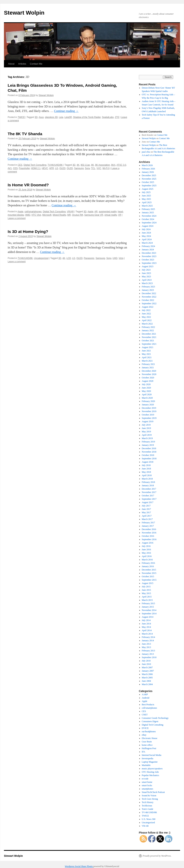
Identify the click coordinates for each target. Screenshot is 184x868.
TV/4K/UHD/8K (55, 165)
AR (96, 212)
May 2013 (146, 647)
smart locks (147, 785)
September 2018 (149, 459)
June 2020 (146, 388)
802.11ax (85, 165)
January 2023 (148, 290)
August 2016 (148, 543)
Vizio (121, 258)
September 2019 (149, 418)
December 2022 (149, 293)
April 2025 (147, 202)
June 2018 (146, 469)
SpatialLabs (108, 117)
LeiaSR (68, 117)
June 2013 (146, 644)
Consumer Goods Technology (155, 718)
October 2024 (148, 219)
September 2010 (149, 657)
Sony (87, 168)
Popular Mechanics (150, 775)
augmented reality (108, 212)
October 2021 (148, 341)
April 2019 (147, 435)
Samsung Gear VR (94, 215)
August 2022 (148, 307)
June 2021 (146, 351)
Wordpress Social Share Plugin (79, 866)
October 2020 (148, 378)
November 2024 (149, 216)
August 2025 (148, 189)
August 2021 (148, 347)
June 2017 (146, 509)
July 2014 (146, 620)
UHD (115, 258)
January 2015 (148, 607)
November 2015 (149, 573)
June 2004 (146, 681)
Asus (41, 117)
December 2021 (149, 334)
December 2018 (149, 448)
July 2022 (146, 310)
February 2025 (148, 209)
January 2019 (148, 445)
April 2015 (147, 597)
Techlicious (147, 806)
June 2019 (146, 428)
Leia (61, 117)
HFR (52, 168)
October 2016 (148, 536)
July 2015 (146, 587)
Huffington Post (149, 748)
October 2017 (148, 496)
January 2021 (148, 368)
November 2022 (149, 297)
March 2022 (147, 324)
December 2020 (149, 371)
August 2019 (148, 421)
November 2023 (149, 256)
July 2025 (146, 192)
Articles (22, 64)
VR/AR (70, 212)
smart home (147, 782)
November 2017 (149, 492)
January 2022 (148, 330)
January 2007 (148, 671)
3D (36, 117)
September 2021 (149, 344)
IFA (144, 752)
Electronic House (150, 738)
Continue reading (66, 111)
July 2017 (146, 506)
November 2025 (149, 179)
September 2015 (149, 580)
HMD (28, 215)
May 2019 (146, 432)
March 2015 (147, 600)
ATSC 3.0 (121, 165)
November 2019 (149, 411)
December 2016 (149, 529)
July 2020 (146, 384)
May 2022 (146, 317)
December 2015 (149, 570)
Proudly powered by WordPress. (157, 856)
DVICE (145, 728)
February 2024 (148, 246)
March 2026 (147, 165)
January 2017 (148, 526)
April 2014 (147, 630)
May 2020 (146, 391)
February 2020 (148, 401)
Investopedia (148, 758)
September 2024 (149, 223)
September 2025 (149, 186)
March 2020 (147, 398)
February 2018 (148, 482)
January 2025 (148, 213)
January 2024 (148, 250)
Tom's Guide (148, 809)
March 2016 (147, 560)
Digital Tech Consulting (35, 165)
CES (20, 165)
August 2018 (148, 462)
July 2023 (146, 270)
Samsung (79, 168)
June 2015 (146, 590)
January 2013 (148, 654)
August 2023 (148, 266)
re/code (145, 779)
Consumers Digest (150, 721)
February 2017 (148, 523)
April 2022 (147, 320)
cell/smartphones (33, 212)
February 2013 (148, 651)
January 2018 (148, 485)
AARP (145, 694)
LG (57, 168)
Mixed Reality (59, 215)
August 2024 (148, 226)
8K (93, 165)
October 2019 (148, 415)
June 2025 (146, 196)
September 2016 (149, 539)
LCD (69, 258)
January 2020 (148, 405)
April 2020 (147, 394)
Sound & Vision (149, 796)
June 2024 (146, 233)
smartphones (148, 789)
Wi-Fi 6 (106, 168)
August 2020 (148, 381)
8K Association (103, 165)
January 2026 (148, 172)
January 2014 (148, 641)
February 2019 (148, 442)
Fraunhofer (24, 168)
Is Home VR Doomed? (28, 185)
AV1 (10, 168)
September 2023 (149, 263)
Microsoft (47, 215)
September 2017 (149, 499)
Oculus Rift (77, 215)
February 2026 (148, 169)
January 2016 (148, 566)
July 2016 (146, 546)
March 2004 (147, 684)
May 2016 (146, 553)
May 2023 (146, 277)
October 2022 (148, 300)
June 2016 (146, 550)
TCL (93, 168)
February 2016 (148, 563)
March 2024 (147, 243)
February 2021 (148, 364)
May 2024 (146, 236)
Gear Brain (147, 742)
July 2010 (146, 661)
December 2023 (149, 253)
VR (120, 215)
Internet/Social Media (152, 755)
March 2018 (147, 479)
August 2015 (148, 583)
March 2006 (147, 674)
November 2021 (149, 337)
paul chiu (146, 152)
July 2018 (146, 465)
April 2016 (147, 556)
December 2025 (149, 175)
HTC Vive (36, 215)
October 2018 (148, 455)
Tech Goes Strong (150, 799)
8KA (113, 165)
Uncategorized (41, 258)
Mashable (146, 765)
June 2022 (146, 314)
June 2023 (146, 273)
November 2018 (149, 452)
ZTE (117, 117)
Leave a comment (17, 218)
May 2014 (146, 627)
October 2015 (148, 576)
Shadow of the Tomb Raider (87, 117)
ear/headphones (149, 732)
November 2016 (149, 533)
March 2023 (147, 283)
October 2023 (148, 260)
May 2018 (146, 472)
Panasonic (89, 258)
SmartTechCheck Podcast (153, 792)
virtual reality (111, 215)
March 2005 (147, 678)
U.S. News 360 (149, 819)
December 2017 (149, 489)
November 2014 (149, 610)
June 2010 (146, 664)
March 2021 (147, 361)
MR (69, 215)
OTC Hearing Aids (150, 772)
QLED (70, 168)
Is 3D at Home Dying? (28, 232)
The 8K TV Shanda (25, 134)
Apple (21, 212)
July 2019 (146, 425)
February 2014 (148, 637)
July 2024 (146, 229)
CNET (145, 715)
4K (78, 165)
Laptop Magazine (150, 762)
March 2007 (147, 667)
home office (147, 745)
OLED (62, 168)
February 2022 (148, 327)
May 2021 (146, 354)
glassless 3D (51, 117)
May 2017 (146, 512)
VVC (99, 168)
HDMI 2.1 (36, 168)
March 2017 (147, 519)
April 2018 (147, 475)
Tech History (148, 802)
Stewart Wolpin (24, 13)
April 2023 (147, 280)
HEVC (45, 168)
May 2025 (146, 199)
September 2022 (149, 304)
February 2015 (148, 603)
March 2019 (147, 438)
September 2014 (149, 614)
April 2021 (147, 357)
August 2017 (148, 502)
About (11, 64)
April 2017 (147, 516)
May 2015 (146, 593)
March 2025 (147, 206)
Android (146, 698)
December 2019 (149, 408)
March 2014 (147, 634)
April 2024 (147, 239)
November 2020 (149, 374)
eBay (144, 735)
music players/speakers (152, 769)
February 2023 (148, 287)
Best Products (148, 705)
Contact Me (36, 64)
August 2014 (148, 617)
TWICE (21, 117)
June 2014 (146, 624)
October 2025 (148, 182)
